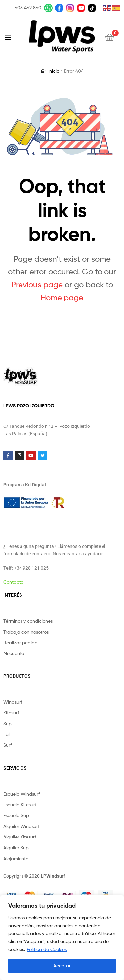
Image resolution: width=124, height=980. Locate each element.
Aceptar (62, 966)
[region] (62, 937)
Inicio (54, 71)
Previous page (37, 285)
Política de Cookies (47, 949)
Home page (62, 297)
